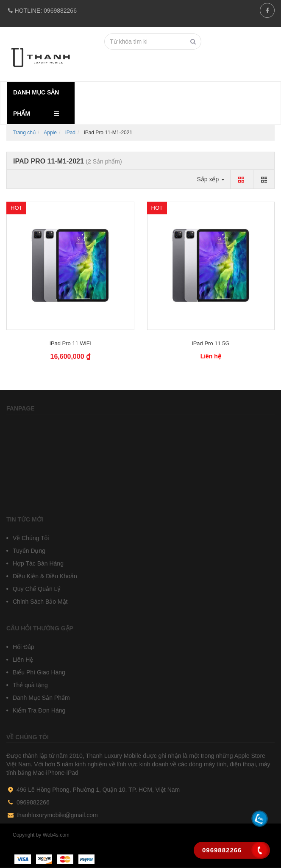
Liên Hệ (22, 660)
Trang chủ (24, 133)
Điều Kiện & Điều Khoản (44, 576)
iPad (70, 133)
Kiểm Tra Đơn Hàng (38, 710)
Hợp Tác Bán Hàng (37, 563)
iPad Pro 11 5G (211, 343)
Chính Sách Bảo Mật (39, 602)
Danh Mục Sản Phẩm (40, 698)
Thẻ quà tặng (29, 685)
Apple (50, 133)
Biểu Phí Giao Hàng (38, 672)
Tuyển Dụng (28, 551)
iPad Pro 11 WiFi (70, 343)
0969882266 (42, 11)
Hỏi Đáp (23, 647)
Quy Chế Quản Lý (36, 589)
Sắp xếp (211, 179)
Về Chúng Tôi (30, 538)
